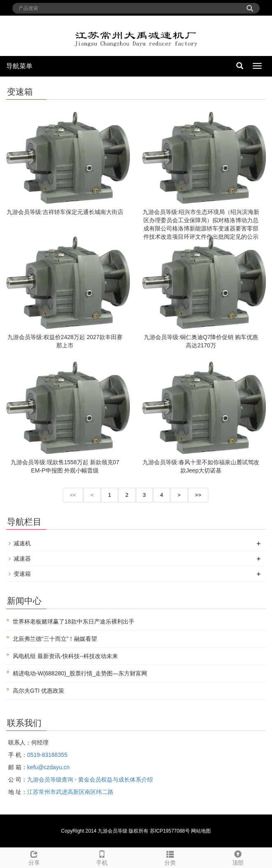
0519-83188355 (47, 755)
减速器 (22, 558)
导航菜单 (19, 66)
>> (198, 495)
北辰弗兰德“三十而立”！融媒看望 (55, 639)
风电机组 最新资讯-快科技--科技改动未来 (65, 656)
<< (73, 495)
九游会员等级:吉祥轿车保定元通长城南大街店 (65, 212)
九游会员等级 (113, 831)
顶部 (238, 857)
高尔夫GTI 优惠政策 (38, 691)
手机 (102, 857)
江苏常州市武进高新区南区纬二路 (70, 792)
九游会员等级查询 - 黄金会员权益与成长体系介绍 (90, 780)
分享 (34, 857)
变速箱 (22, 574)
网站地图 (201, 831)
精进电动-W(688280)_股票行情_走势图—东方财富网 (80, 673)
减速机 (22, 543)
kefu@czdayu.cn (48, 767)
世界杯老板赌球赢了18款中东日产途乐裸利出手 (74, 621)
